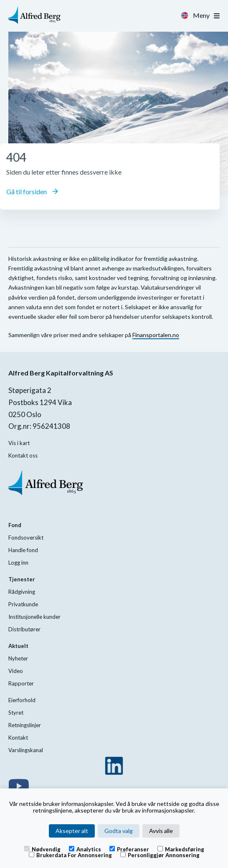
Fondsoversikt (26, 538)
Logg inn (18, 563)
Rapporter (21, 683)
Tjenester (22, 579)
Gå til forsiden (32, 191)
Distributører (24, 629)
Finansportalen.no (156, 335)
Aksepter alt (72, 831)
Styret (16, 713)
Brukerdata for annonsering (70, 855)
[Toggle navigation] (217, 16)
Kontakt (18, 738)
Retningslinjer (25, 725)
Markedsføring (181, 849)
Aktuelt (18, 646)
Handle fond (23, 550)
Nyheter (18, 658)
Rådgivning (22, 592)
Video (16, 671)
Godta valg (119, 831)
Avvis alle (161, 831)
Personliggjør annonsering (160, 855)
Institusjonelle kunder (34, 617)
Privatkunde (23, 604)
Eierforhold (22, 700)
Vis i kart (19, 443)
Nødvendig (42, 849)
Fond (15, 525)
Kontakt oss (23, 455)
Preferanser (129, 849)
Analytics (85, 849)
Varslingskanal (26, 750)
